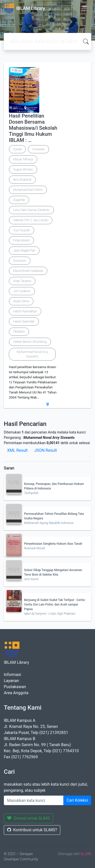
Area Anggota (16, 693)
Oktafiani (19, 332)
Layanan (11, 681)
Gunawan (39, 149)
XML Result (17, 450)
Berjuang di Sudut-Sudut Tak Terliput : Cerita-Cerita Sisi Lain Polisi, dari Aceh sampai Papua (55, 605)
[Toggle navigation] (84, 8)
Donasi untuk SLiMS (29, 818)
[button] (48, 404)
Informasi (12, 675)
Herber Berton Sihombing (30, 342)
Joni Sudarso (22, 291)
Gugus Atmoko (23, 169)
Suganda (19, 200)
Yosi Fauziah (22, 230)
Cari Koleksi (77, 800)
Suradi (17, 149)
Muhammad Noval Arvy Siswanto (32, 354)
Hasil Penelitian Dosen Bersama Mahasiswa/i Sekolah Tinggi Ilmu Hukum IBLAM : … (33, 128)
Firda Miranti (21, 240)
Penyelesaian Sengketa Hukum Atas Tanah (53, 544)
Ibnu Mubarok (22, 180)
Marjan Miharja (23, 159)
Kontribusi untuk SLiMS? (32, 830)
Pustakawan (15, 687)
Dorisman (20, 261)
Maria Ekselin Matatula (28, 271)
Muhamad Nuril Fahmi (28, 190)
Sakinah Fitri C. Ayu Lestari (31, 220)
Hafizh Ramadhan (25, 311)
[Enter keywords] (34, 800)
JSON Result (45, 450)
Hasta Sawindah (24, 322)
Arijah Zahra (21, 301)
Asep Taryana (22, 281)
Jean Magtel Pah (24, 251)
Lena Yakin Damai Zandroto (31, 210)
